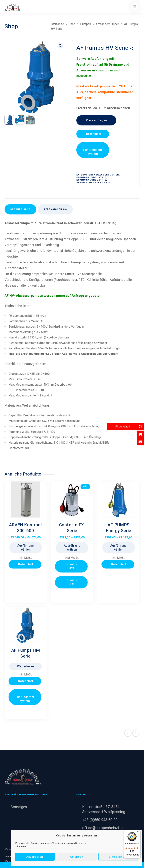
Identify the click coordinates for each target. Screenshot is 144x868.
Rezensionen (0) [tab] (55, 209)
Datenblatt (93, 134)
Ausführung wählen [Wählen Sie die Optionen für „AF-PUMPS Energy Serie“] (119, 548)
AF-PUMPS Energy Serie (119, 528)
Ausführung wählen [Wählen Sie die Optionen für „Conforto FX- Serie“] (72, 548)
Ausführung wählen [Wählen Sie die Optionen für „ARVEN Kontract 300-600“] (26, 548)
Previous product (128, 733)
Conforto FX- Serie (72, 528)
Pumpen (86, 24)
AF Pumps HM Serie (26, 653)
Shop (72, 24)
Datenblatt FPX (72, 566)
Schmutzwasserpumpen (94, 182)
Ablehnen (77, 857)
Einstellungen (118, 857)
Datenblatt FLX (72, 582)
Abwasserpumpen (108, 24)
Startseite (57, 24)
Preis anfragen (96, 120)
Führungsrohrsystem (93, 152)
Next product (136, 733)
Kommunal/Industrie (91, 177)
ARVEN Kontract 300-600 (26, 528)
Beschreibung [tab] (20, 209)
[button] (60, 46)
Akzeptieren (35, 857)
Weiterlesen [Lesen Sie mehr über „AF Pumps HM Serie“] (26, 666)
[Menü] (138, 832)
